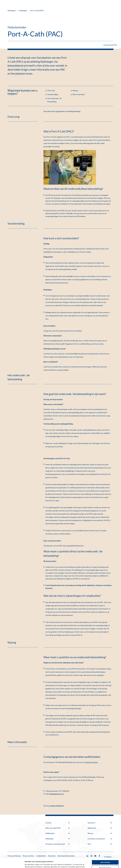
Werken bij (100, 828)
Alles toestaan (105, 852)
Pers (100, 844)
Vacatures (100, 823)
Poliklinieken (57, 833)
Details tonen (29, 864)
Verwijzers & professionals (57, 844)
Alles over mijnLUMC (57, 828)
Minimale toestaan (105, 858)
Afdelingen (12, 10)
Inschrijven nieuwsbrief (100, 839)
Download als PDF (110, 45)
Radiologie (23, 10)
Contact (57, 823)
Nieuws (100, 833)
